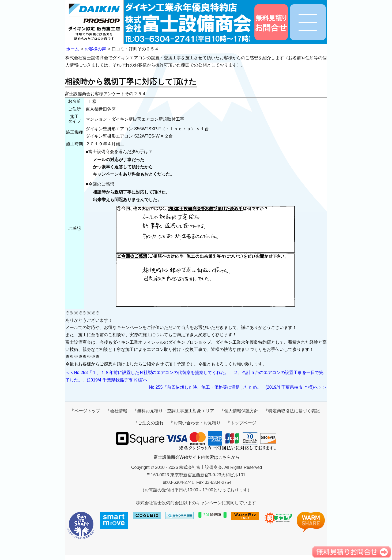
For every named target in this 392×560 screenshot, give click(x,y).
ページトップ (87, 411)
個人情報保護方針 (241, 411)
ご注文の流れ (151, 423)
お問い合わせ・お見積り (197, 423)
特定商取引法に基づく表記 (294, 411)
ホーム (73, 49)
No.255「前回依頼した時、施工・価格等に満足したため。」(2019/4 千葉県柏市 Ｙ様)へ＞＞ (238, 387)
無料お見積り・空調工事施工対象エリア (176, 411)
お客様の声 (95, 49)
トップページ (243, 423)
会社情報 (119, 411)
